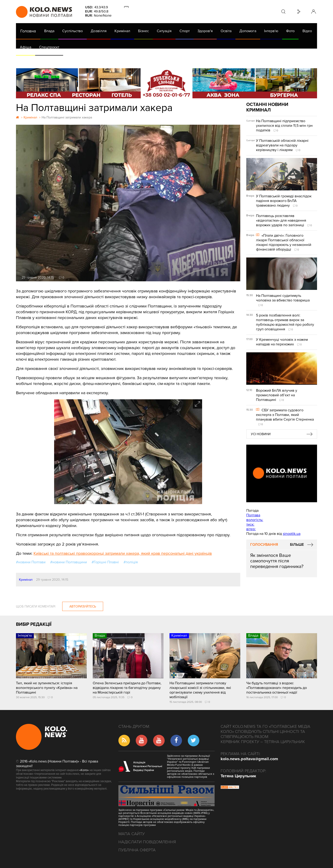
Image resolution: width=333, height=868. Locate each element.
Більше (297, 545)
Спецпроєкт (49, 47)
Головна (28, 31)
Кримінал (122, 31)
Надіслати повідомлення (147, 842)
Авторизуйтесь (83, 606)
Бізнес (143, 31)
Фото (290, 31)
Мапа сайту (132, 834)
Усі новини (261, 434)
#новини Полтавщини (69, 562)
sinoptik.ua (292, 534)
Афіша (26, 47)
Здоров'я (205, 31)
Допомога (248, 31)
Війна (118, 60)
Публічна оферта (137, 850)
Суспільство (72, 31)
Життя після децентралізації (171, 60)
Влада (49, 31)
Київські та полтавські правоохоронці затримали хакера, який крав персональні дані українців (123, 553)
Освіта (226, 31)
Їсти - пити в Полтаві (91, 60)
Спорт (185, 31)
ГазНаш (135, 60)
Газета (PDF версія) (52, 60)
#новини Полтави (31, 562)
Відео (307, 31)
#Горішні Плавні (105, 562)
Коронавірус (211, 60)
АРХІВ (25, 60)
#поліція (131, 562)
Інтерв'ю (271, 31)
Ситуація (164, 31)
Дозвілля (99, 31)
